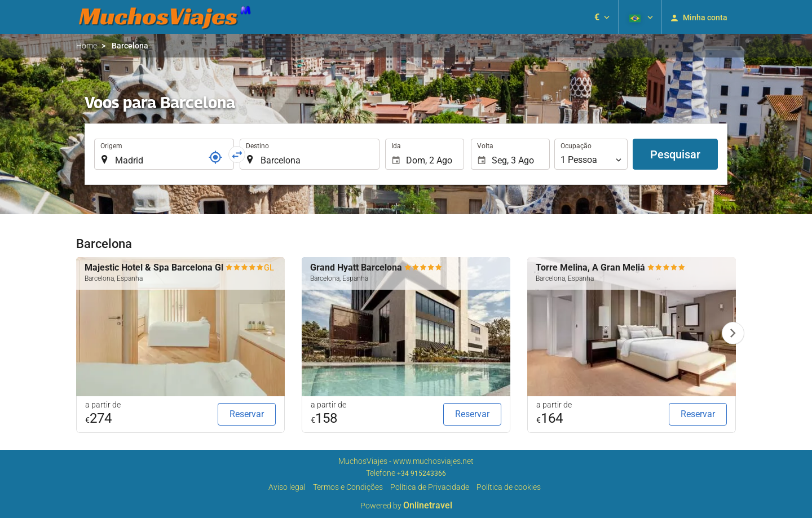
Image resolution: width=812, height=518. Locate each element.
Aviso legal (287, 487)
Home (87, 46)
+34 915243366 (422, 473)
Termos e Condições (348, 487)
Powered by (406, 506)
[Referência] (215, 157)
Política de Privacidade (430, 487)
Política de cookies (509, 487)
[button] (602, 17)
